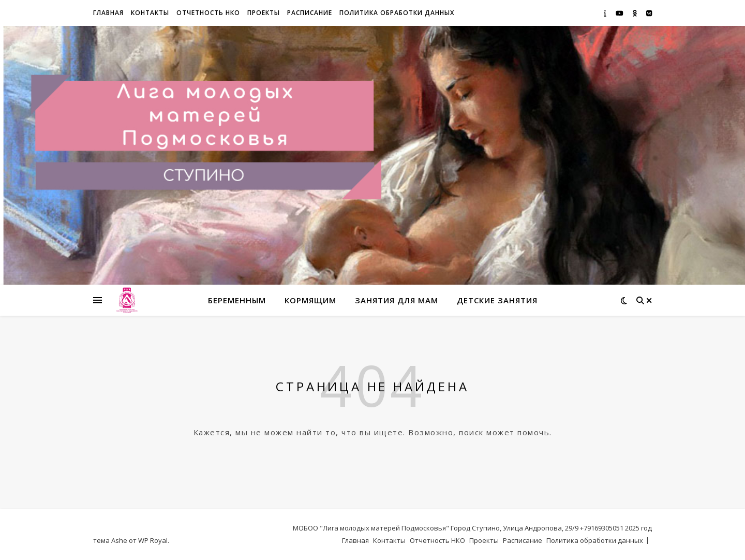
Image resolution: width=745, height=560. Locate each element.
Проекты (264, 13)
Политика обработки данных (397, 13)
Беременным (237, 300)
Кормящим (310, 300)
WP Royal (153, 540)
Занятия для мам (397, 300)
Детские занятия (497, 300)
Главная (108, 13)
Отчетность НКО (208, 13)
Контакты (150, 13)
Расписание (310, 13)
